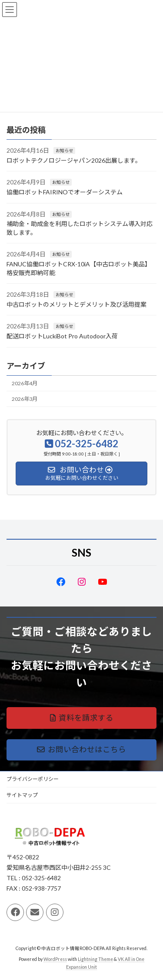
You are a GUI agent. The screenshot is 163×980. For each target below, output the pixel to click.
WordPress (55, 959)
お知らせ (64, 151)
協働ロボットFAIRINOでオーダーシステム (65, 192)
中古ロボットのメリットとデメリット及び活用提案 (77, 304)
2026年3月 (25, 399)
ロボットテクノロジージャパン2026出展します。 (74, 160)
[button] (81, 718)
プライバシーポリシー (33, 779)
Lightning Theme (95, 959)
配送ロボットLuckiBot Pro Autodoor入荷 (62, 336)
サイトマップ (22, 795)
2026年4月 (25, 383)
